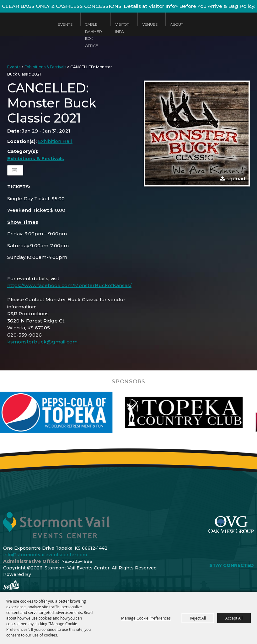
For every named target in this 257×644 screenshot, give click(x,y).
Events (65, 24)
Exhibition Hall (55, 141)
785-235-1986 (77, 561)
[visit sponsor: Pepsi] (67, 412)
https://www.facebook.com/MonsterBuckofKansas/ (69, 285)
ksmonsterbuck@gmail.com (42, 342)
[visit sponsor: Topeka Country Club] (197, 412)
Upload (236, 178)
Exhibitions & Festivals (45, 67)
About (177, 24)
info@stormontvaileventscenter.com (45, 555)
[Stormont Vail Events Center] (23, 29)
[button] (197, 134)
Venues (150, 24)
